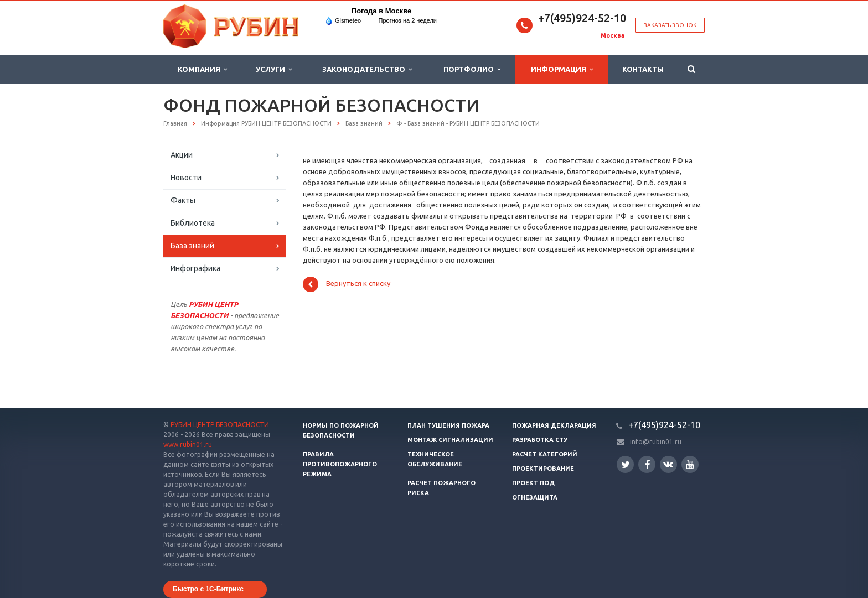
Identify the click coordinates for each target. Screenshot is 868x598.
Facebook (648, 464)
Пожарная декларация (554, 425)
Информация (562, 69)
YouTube (690, 464)
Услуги (274, 69)
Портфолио (472, 69)
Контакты (643, 69)
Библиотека (193, 223)
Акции (182, 155)
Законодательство (367, 69)
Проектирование (543, 469)
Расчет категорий (545, 454)
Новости (186, 178)
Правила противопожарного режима (340, 464)
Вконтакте (668, 464)
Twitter (626, 464)
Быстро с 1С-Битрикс (208, 589)
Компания (202, 69)
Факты (183, 200)
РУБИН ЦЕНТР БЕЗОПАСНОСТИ (220, 425)
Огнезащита (535, 497)
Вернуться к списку (347, 284)
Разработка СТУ (540, 440)
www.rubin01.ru (188, 444)
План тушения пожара (448, 425)
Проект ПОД (533, 483)
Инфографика (195, 268)
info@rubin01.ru (656, 442)
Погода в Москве (381, 11)
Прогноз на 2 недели (408, 20)
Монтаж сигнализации (450, 440)
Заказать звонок (670, 25)
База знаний (192, 246)
